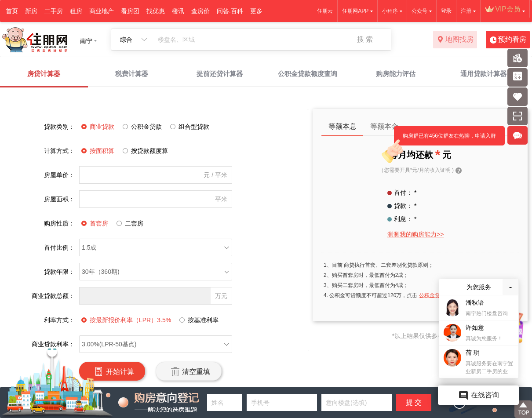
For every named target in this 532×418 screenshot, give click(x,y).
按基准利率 (198, 320)
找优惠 (156, 11)
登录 (446, 11)
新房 (31, 11)
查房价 (200, 11)
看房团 (130, 11)
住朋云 (325, 11)
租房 (76, 11)
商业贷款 (97, 127)
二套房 (129, 223)
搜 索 (365, 39)
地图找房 (455, 40)
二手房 (54, 11)
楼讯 (178, 11)
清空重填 (188, 371)
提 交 (414, 402)
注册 (466, 11)
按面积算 (97, 151)
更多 (256, 11)
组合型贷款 (189, 127)
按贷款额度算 (144, 151)
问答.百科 (230, 11)
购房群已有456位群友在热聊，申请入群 (445, 139)
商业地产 (102, 11)
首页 (12, 11)
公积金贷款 (141, 127)
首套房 (94, 223)
